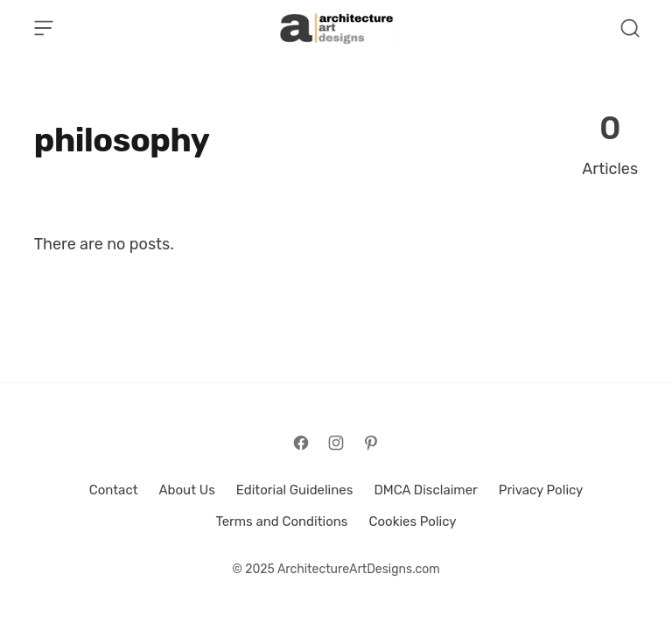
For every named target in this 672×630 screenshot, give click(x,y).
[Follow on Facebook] (301, 443)
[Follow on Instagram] (336, 443)
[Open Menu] (44, 28)
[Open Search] (630, 28)
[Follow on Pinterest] (371, 443)
